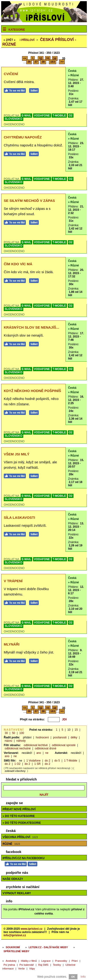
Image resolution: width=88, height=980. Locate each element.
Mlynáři (12, 644)
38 (43, 62)
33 (48, 58)
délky (74, 737)
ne (47, 753)
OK (73, 977)
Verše (21, 969)
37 (36, 62)
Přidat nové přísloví (19, 809)
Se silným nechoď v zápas (29, 201)
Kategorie (17, 30)
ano (39, 753)
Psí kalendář (27, 965)
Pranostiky (61, 961)
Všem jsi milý (17, 454)
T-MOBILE (59, 116)
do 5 (57, 761)
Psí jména (9, 965)
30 (6, 733)
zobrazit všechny (15, 771)
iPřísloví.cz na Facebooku (24, 858)
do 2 (48, 761)
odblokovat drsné (46, 748)
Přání (75, 961)
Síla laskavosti (19, 517)
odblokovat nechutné (18, 748)
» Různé (73, 75)
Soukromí (13, 947)
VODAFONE (42, 116)
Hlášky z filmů (29, 961)
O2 (71, 116)
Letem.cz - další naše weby (48, 947)
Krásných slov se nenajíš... (31, 327)
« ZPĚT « (10, 40)
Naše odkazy (13, 879)
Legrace (46, 961)
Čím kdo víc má (18, 264)
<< (25, 58)
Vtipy (32, 969)
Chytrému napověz (23, 137)
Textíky (57, 965)
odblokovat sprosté (64, 745)
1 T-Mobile (71, 761)
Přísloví (27, 40)
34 (55, 58)
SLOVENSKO (13, 119)
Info (83, 977)
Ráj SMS (43, 965)
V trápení (13, 581)
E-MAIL (26, 116)
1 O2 (17, 764)
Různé (11, 844)
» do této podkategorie (22, 823)
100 (22, 733)
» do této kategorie (19, 816)
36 (29, 62)
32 (40, 58)
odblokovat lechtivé (36, 745)
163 (53, 62)
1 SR (37, 764)
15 (76, 730)
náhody (21, 741)
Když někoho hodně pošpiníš (32, 391)
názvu (8, 741)
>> (62, 62)
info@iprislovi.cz (15, 935)
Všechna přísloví (20, 837)
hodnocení (42, 737)
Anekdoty (11, 961)
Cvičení (11, 74)
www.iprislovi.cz (32, 929)
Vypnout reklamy (17, 893)
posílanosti (60, 737)
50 (13, 733)
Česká (72, 71)
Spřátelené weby (16, 951)
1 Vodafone (33, 761)
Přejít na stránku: (32, 719)
